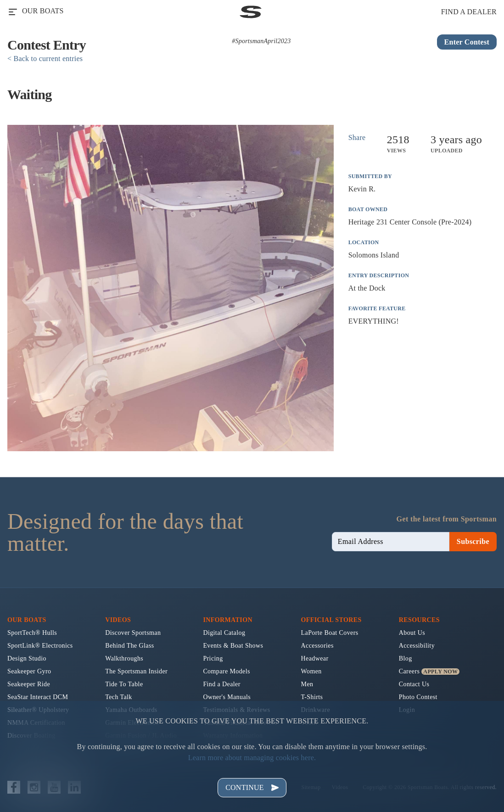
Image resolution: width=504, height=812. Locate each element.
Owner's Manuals (227, 697)
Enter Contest (467, 42)
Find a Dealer (221, 684)
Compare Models (226, 671)
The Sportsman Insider (136, 671)
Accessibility (417, 646)
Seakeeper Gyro (29, 671)
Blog (406, 658)
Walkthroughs (124, 658)
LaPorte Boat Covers (330, 633)
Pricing (213, 658)
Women (311, 671)
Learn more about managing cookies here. (252, 758)
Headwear (315, 658)
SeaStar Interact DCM (38, 697)
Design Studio (27, 658)
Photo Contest (418, 697)
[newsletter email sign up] (391, 542)
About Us (412, 633)
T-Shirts (312, 697)
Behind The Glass (129, 646)
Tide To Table (124, 684)
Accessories (317, 646)
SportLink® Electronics (40, 646)
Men (307, 684)
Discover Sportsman (133, 633)
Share (357, 137)
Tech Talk (119, 697)
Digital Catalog (224, 633)
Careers (409, 671)
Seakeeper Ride (29, 684)
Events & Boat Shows (233, 646)
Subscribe (473, 541)
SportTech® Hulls (32, 633)
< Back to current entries (45, 59)
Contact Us (414, 684)
